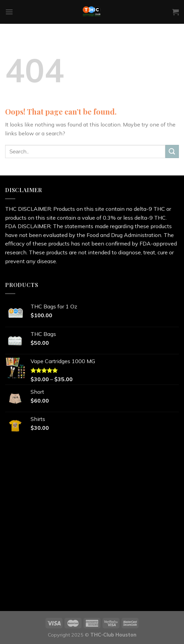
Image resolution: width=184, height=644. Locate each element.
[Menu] (9, 12)
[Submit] (172, 151)
